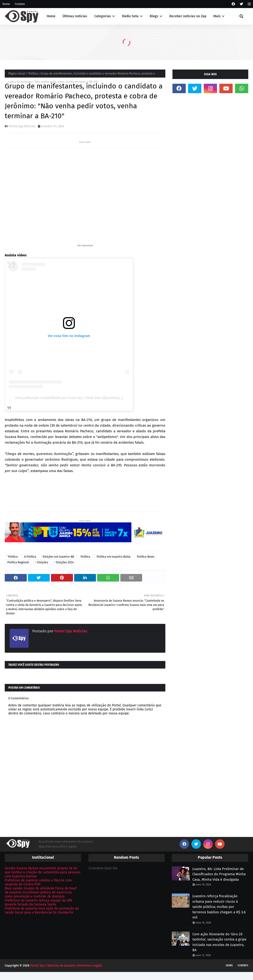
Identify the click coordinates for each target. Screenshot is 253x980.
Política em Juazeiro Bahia (114, 557)
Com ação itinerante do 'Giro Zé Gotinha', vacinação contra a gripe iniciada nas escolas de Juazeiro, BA (219, 942)
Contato (20, 4)
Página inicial (17, 74)
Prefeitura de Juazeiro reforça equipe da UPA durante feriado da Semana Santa (38, 902)
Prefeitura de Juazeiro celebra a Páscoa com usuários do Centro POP (38, 882)
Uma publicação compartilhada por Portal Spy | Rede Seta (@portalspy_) (69, 398)
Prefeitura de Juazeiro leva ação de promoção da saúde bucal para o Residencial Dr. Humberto (42, 910)
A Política (30, 557)
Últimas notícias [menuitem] (75, 16)
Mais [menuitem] (217, 16)
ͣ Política (33, 74)
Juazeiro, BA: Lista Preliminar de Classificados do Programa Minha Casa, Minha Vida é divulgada (219, 874)
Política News (146, 557)
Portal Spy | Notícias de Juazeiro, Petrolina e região (66, 965)
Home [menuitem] (51, 16)
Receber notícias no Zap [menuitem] (188, 16)
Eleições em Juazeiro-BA (58, 557)
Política (85, 557)
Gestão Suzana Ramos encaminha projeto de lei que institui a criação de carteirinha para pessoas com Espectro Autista (43, 872)
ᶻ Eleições (42, 562)
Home (6, 4)
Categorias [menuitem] (103, 16)
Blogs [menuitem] (154, 16)
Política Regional (18, 562)
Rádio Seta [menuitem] (130, 16)
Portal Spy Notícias (22, 126)
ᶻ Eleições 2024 (64, 562)
